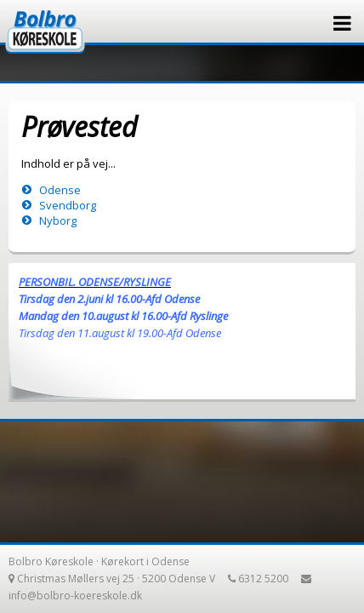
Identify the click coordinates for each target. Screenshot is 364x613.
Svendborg (68, 205)
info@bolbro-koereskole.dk (75, 596)
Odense (60, 190)
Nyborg (58, 221)
